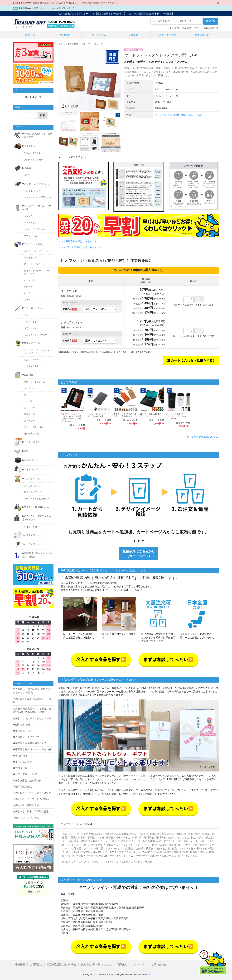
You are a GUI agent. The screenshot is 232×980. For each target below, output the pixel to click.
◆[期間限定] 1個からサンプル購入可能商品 (37, 555)
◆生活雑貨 (73, 44)
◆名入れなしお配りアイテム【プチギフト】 (36, 518)
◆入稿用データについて (26, 737)
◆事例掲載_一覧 (22, 731)
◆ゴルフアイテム (31, 343)
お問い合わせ (202, 35)
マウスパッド (30, 322)
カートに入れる (182, 361)
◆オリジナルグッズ (32, 479)
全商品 (61, 44)
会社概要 (133, 35)
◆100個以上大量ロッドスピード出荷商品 (37, 135)
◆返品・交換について (25, 774)
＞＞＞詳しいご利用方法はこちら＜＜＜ (80, 247)
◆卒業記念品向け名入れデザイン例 (32, 749)
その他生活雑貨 (31, 434)
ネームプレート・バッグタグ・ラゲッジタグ (37, 352)
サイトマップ (139, 965)
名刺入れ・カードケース (36, 251)
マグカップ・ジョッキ (35, 229)
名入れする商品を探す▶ (101, 660)
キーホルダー (30, 258)
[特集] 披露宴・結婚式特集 (27, 781)
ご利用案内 (65, 35)
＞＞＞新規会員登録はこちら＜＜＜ (78, 241)
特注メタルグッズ (33, 492)
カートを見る (99, 35)
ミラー (27, 300)
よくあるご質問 (167, 35)
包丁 (26, 395)
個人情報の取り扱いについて (97, 965)
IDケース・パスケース (35, 264)
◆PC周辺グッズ (30, 460)
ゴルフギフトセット (34, 366)
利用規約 (122, 965)
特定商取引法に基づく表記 (62, 965)
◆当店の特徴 (20, 756)
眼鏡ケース (29, 287)
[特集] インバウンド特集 (26, 818)
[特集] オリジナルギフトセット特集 (32, 718)
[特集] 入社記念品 (22, 787)
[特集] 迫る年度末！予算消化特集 (31, 811)
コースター (29, 401)
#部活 (184, 115)
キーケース (29, 280)
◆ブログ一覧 (20, 768)
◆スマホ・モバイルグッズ (35, 184)
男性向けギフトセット (35, 153)
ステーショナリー (33, 328)
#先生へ (199, 115)
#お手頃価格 (173, 115)
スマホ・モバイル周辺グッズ (38, 197)
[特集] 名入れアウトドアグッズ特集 (32, 793)
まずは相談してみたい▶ (169, 660)
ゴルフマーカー (31, 360)
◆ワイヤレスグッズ (32, 469)
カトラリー (29, 421)
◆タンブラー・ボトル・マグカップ (36, 207)
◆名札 (25, 451)
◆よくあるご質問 (23, 762)
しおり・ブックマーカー (36, 335)
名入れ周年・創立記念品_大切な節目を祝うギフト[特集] (33, 691)
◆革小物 (26, 168)
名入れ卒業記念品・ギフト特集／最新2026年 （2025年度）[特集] (32, 711)
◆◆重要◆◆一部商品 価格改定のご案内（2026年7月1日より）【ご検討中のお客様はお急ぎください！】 (68, 3)
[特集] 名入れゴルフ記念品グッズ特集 (32, 701)
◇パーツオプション (32, 544)
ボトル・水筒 (30, 223)
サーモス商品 (30, 236)
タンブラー (29, 216)
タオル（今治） (31, 527)
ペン (26, 315)
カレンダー (29, 408)
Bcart (148, 974)
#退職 (191, 115)
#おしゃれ (161, 115)
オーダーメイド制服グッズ (37, 499)
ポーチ (27, 293)
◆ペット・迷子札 (31, 442)
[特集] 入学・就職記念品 (26, 805)
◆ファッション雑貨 (32, 244)
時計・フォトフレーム (92, 44)
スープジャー (30, 388)
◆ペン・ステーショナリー (35, 308)
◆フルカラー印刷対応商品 (35, 507)
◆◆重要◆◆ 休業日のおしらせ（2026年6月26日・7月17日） (48, 8)
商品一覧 (30, 35)
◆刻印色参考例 (21, 725)
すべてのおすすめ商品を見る (202, 437)
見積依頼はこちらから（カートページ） (139, 554)
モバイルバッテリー (34, 191)
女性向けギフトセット (35, 160)
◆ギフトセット (30, 146)
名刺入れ (28, 175)
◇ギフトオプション (32, 535)
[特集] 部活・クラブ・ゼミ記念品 (31, 799)
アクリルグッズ (31, 486)
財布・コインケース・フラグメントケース (38, 272)
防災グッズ (29, 414)
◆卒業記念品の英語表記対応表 (30, 743)
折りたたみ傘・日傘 (34, 427)
